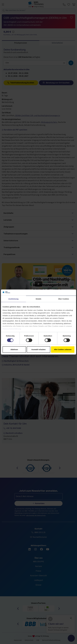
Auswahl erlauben (38, 349)
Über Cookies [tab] (64, 299)
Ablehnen (14, 349)
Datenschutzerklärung (12, 329)
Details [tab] (38, 299)
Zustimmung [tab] (13, 299)
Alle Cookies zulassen (63, 349)
